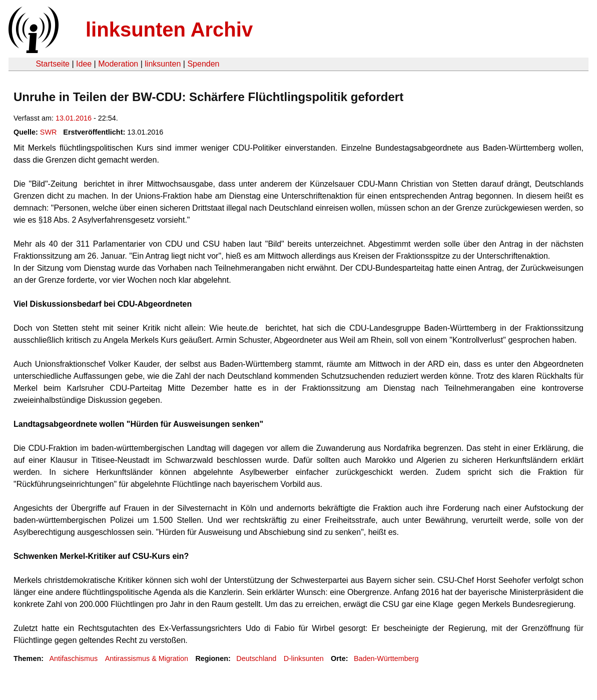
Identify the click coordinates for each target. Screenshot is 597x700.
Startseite (53, 64)
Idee (84, 64)
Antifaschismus (73, 658)
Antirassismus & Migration (147, 658)
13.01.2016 (74, 118)
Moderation (118, 64)
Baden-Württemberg (386, 658)
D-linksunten (304, 658)
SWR (49, 132)
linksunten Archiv (169, 30)
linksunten (163, 64)
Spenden (203, 64)
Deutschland (256, 658)
